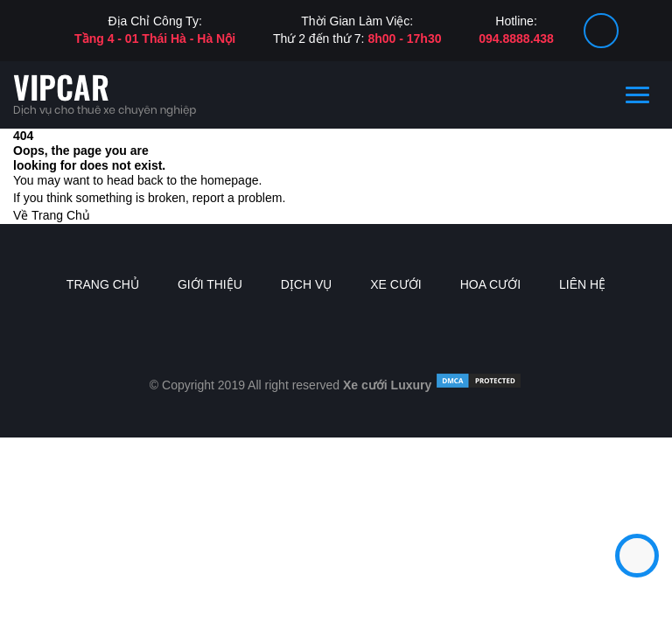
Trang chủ (103, 284)
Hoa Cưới (490, 284)
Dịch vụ (307, 284)
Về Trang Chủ (52, 215)
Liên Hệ (582, 284)
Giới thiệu (210, 284)
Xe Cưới (396, 284)
